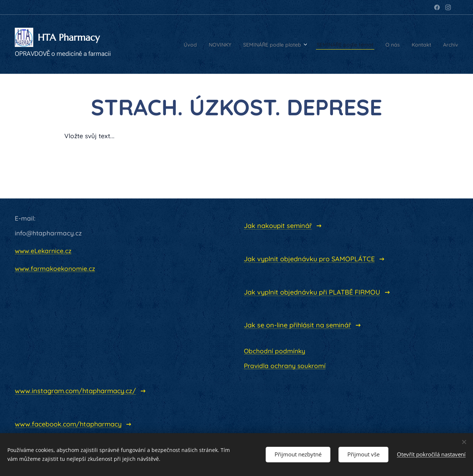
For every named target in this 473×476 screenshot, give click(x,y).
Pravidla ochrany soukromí (285, 366)
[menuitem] (144, 44)
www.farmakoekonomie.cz (55, 268)
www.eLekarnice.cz (43, 251)
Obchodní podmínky (275, 351)
